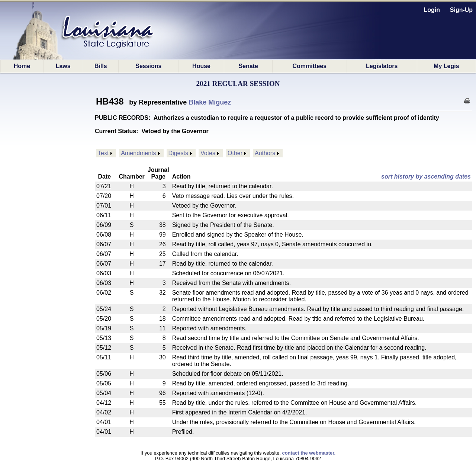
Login (432, 10)
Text (103, 153)
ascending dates (448, 177)
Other (235, 153)
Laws (63, 66)
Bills (101, 66)
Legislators (382, 66)
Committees (310, 66)
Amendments (138, 153)
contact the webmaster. (309, 453)
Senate (248, 66)
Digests (178, 153)
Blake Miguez (210, 102)
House (201, 66)
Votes (208, 153)
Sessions (148, 66)
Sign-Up (461, 10)
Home (22, 66)
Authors (265, 153)
